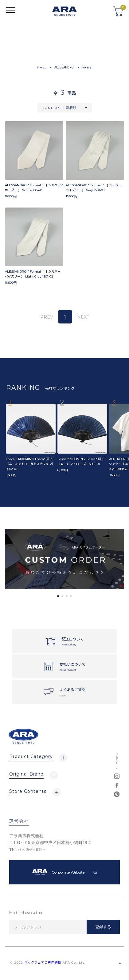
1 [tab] (58, 596)
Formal (87, 67)
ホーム (41, 67)
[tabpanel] (64, 559)
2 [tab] (62, 596)
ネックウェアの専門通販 (43, 963)
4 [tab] (71, 596)
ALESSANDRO (64, 67)
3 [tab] (67, 596)
